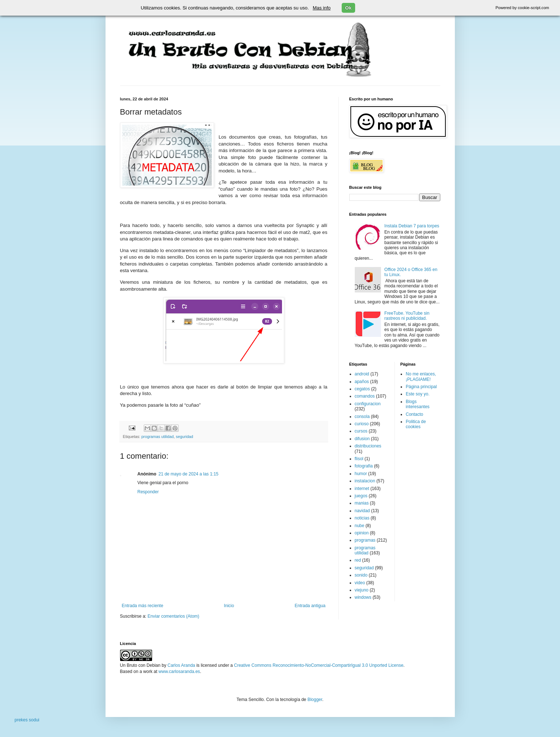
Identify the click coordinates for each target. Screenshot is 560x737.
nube (360, 526)
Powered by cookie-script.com (522, 8)
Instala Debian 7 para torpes (412, 226)
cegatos (362, 389)
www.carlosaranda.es (179, 672)
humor (361, 474)
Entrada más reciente (143, 606)
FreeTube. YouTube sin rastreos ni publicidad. (407, 316)
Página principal (421, 387)
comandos (365, 396)
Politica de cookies (416, 424)
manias (362, 503)
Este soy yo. (418, 394)
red (358, 560)
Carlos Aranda (181, 665)
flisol (359, 459)
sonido (361, 575)
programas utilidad (158, 437)
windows (363, 597)
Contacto (414, 414)
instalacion (365, 481)
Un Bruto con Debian (140, 665)
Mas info (321, 8)
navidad (362, 511)
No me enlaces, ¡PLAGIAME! (421, 377)
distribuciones (368, 446)
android (362, 374)
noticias (362, 518)
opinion (362, 533)
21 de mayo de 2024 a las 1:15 (189, 474)
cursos (361, 431)
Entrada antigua (310, 606)
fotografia (364, 466)
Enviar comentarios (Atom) (174, 616)
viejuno (362, 590)
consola (362, 417)
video (360, 583)
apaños (362, 382)
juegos (361, 496)
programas (365, 540)
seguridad (184, 437)
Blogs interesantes (418, 404)
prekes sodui (27, 720)
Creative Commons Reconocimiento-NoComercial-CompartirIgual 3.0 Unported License (319, 665)
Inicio (229, 606)
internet (362, 489)
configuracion (368, 404)
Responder (148, 492)
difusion (362, 439)
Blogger (315, 700)
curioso (362, 424)
